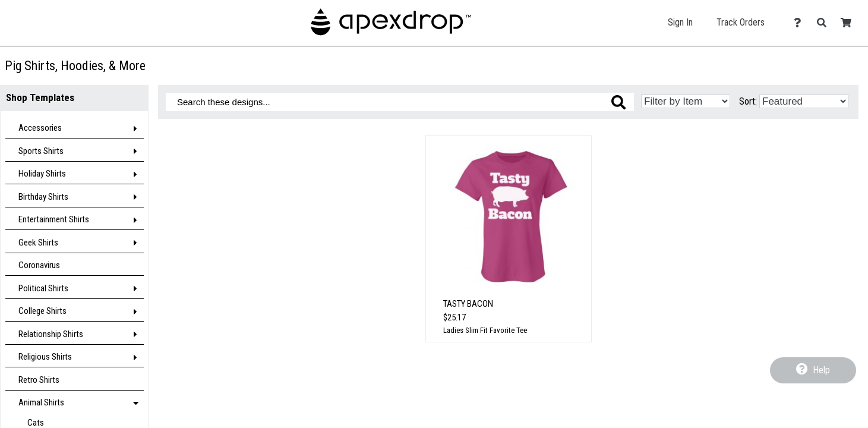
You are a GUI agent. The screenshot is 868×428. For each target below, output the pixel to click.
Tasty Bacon (468, 304)
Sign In (680, 22)
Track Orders (741, 22)
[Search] (825, 23)
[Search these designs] (400, 102)
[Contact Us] (801, 23)
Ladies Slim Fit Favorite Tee (485, 330)
